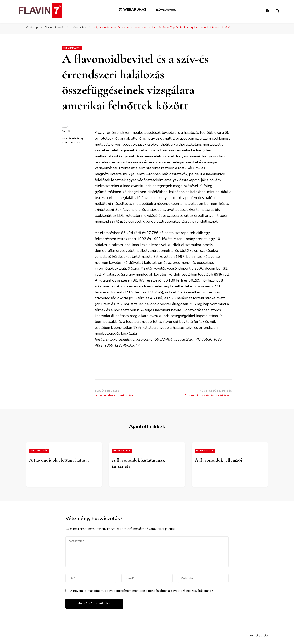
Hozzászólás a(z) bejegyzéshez (75, 140)
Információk (72, 48)
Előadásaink (166, 10)
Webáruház (259, 636)
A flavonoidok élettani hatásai (59, 460)
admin (66, 131)
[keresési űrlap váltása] (277, 11)
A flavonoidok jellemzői (218, 460)
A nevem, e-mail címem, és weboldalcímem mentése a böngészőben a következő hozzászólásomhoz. (142, 591)
